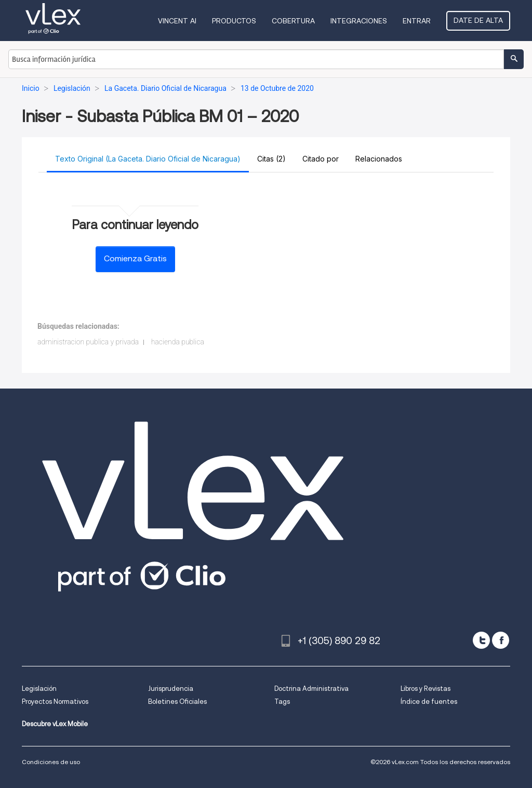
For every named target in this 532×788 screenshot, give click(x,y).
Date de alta (478, 20)
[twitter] (481, 640)
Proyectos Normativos (55, 702)
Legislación (39, 689)
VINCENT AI (177, 21)
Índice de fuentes (429, 702)
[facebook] (501, 640)
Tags (282, 702)
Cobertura (293, 21)
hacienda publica (178, 342)
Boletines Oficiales (177, 702)
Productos (234, 21)
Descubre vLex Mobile (55, 724)
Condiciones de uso (51, 762)
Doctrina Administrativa (311, 689)
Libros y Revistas (425, 689)
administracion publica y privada (88, 342)
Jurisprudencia (171, 689)
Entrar (417, 21)
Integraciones (359, 21)
